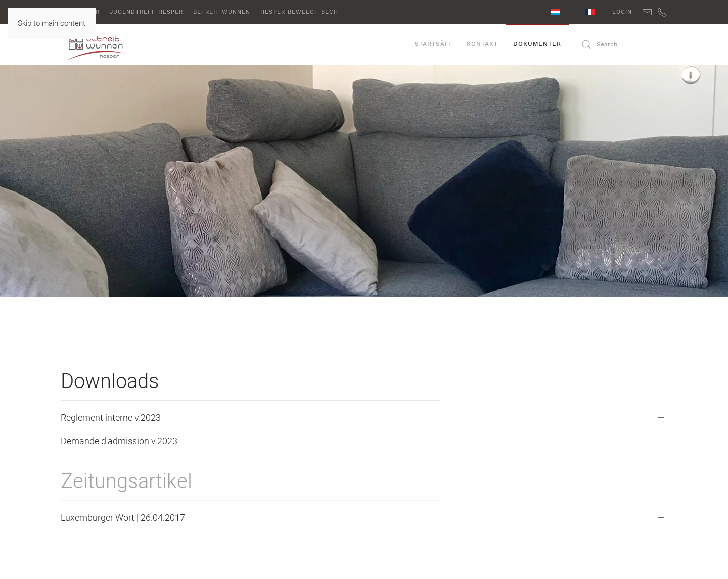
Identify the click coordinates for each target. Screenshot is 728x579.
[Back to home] (111, 44)
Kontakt (482, 44)
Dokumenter (537, 44)
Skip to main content (52, 23)
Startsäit (433, 44)
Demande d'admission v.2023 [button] (119, 441)
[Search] (622, 44)
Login (622, 12)
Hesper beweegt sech (299, 12)
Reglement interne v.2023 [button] (111, 418)
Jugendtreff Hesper (146, 12)
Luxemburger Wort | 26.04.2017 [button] (123, 518)
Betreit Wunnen (222, 12)
